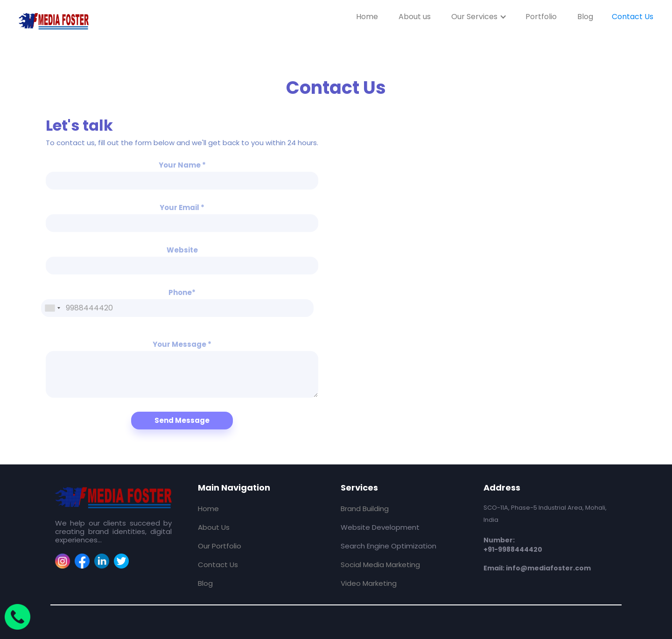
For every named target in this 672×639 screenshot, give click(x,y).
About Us (214, 527)
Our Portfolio (220, 546)
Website (182, 250)
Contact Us (633, 17)
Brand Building (365, 509)
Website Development (380, 527)
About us (415, 17)
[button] (479, 17)
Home (367, 17)
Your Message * (182, 344)
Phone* (182, 293)
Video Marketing (369, 583)
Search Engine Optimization (388, 546)
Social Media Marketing (380, 565)
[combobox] (52, 308)
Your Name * (182, 165)
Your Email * (182, 208)
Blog (585, 17)
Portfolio (541, 17)
